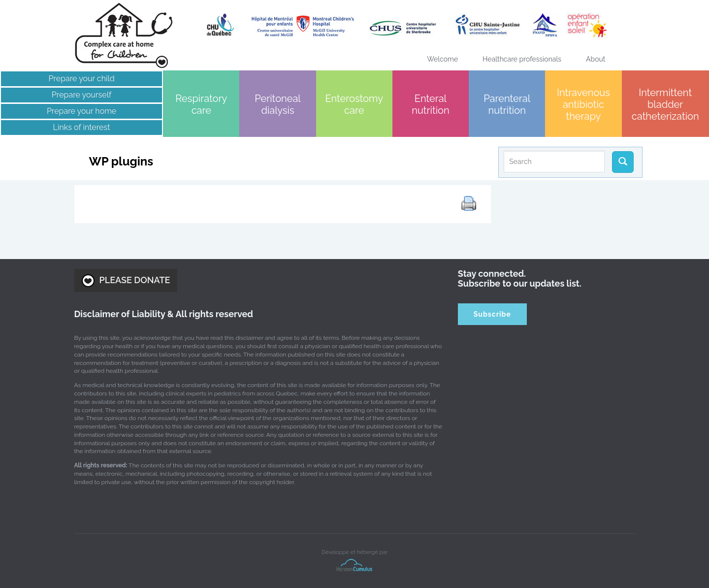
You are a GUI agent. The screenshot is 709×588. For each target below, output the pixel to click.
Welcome (442, 59)
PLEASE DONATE (126, 281)
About (596, 59)
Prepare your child (81, 79)
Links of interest (82, 127)
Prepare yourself (81, 95)
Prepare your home (81, 111)
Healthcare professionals (522, 59)
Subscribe (492, 314)
